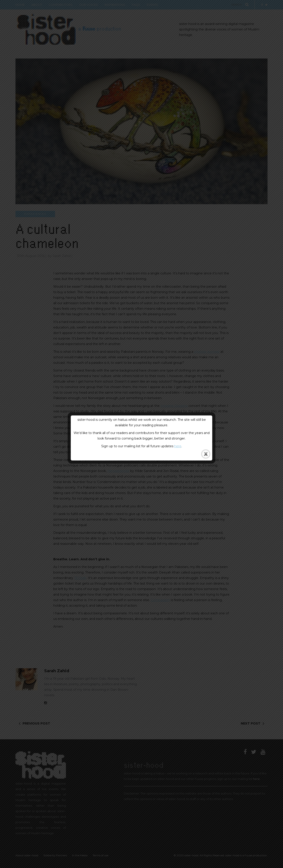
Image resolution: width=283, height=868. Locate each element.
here (178, 446)
